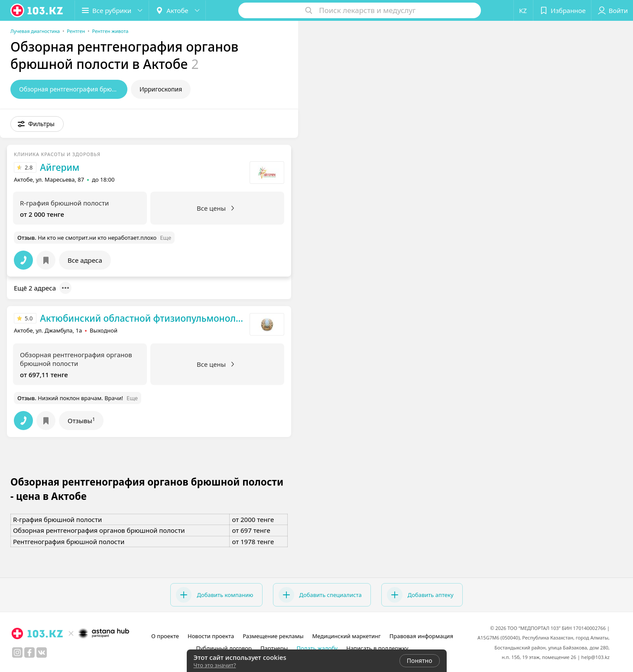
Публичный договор (224, 648)
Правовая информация (421, 636)
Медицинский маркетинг (347, 636)
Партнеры (274, 648)
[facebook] (29, 652)
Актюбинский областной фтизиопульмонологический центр (143, 318)
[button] (37, 124)
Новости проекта (211, 636)
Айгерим (60, 167)
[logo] (37, 10)
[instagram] (17, 652)
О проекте (165, 636)
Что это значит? (215, 665)
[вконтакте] (42, 652)
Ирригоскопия (161, 89)
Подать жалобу (317, 648)
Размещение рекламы (273, 636)
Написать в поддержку (377, 648)
